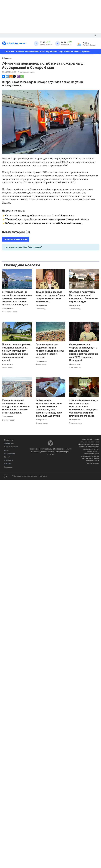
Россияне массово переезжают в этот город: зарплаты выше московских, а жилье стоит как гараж (16, 406)
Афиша (77, 52)
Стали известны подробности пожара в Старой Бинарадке (40, 216)
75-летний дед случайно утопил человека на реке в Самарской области (47, 219)
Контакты (43, 476)
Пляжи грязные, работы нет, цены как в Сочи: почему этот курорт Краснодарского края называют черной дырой (17, 352)
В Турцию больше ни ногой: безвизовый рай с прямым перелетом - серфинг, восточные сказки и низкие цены (17, 298)
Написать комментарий (16, 239)
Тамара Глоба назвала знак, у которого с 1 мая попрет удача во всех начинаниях (50, 297)
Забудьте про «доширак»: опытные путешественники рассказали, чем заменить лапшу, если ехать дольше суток (49, 408)
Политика (9, 52)
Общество (20, 52)
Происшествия (32, 52)
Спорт (60, 52)
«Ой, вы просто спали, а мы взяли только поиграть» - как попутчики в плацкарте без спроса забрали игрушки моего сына (84, 408)
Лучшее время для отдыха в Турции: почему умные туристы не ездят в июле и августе (50, 351)
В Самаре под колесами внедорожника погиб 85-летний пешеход (44, 223)
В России (69, 52)
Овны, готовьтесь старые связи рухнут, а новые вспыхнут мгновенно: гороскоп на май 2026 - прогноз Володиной (84, 352)
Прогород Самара (26, 72)
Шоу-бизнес (51, 52)
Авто (42, 52)
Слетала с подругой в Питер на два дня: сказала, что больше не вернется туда (83, 297)
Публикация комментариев (24, 476)
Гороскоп (86, 52)
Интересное (7, 309)
